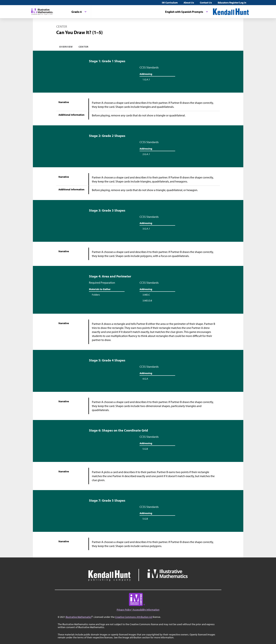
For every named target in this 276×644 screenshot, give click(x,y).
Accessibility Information (146, 610)
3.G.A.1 (146, 229)
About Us (189, 3)
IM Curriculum (170, 3)
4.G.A (145, 379)
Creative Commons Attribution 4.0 (134, 617)
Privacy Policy (124, 610)
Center (83, 47)
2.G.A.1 (146, 154)
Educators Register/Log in (232, 3)
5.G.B (145, 449)
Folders (96, 295)
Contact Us (206, 3)
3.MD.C (146, 295)
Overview (66, 47)
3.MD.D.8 (147, 300)
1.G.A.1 (146, 79)
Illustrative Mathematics (79, 617)
